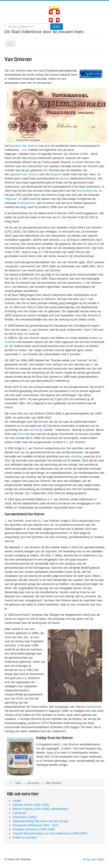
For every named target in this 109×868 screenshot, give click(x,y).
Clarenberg (92, 707)
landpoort (56, 174)
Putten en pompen (25, 837)
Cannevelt (19, 813)
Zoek (57, 26)
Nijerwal (11, 199)
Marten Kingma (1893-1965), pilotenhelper (40, 809)
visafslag (76, 456)
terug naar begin (94, 859)
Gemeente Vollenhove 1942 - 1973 (35, 825)
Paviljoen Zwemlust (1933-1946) (34, 829)
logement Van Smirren (24, 174)
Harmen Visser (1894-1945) (31, 805)
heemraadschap (87, 191)
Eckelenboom (26, 203)
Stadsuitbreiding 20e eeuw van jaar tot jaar (41, 821)
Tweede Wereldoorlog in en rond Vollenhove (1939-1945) (50, 833)
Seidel (17, 801)
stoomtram (36, 430)
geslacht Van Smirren (24, 146)
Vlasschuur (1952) (25, 817)
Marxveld (24, 434)
